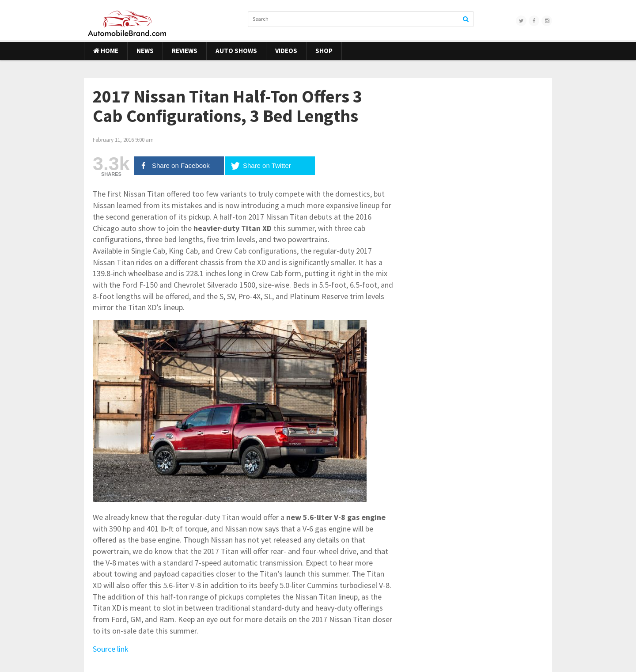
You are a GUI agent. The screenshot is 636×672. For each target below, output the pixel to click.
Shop (324, 51)
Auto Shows (236, 51)
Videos (286, 51)
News (145, 51)
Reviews (185, 51)
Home (106, 51)
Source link (111, 649)
